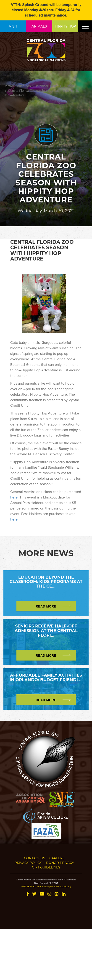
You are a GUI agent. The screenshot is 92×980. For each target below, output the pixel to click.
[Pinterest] (57, 894)
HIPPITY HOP (65, 26)
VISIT (13, 26)
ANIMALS (39, 26)
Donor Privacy (60, 863)
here (14, 497)
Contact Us (35, 858)
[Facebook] (28, 894)
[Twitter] (34, 894)
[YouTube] (42, 894)
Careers (57, 858)
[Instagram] (49, 894)
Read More (46, 606)
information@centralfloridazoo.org (54, 886)
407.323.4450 (28, 886)
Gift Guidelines (46, 867)
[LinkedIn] (64, 894)
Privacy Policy (28, 863)
